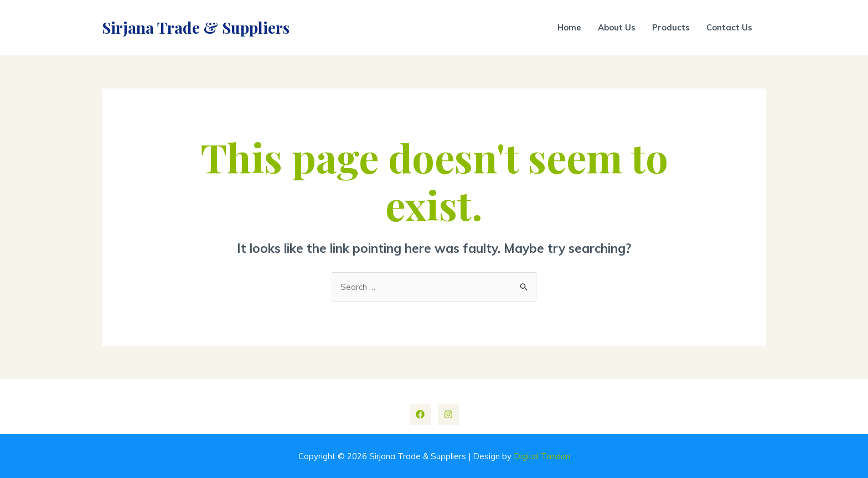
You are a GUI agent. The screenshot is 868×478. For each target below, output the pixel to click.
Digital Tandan (542, 456)
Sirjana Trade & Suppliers (196, 27)
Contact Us (729, 27)
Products (671, 27)
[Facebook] (420, 414)
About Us (617, 27)
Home (569, 27)
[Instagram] (448, 414)
